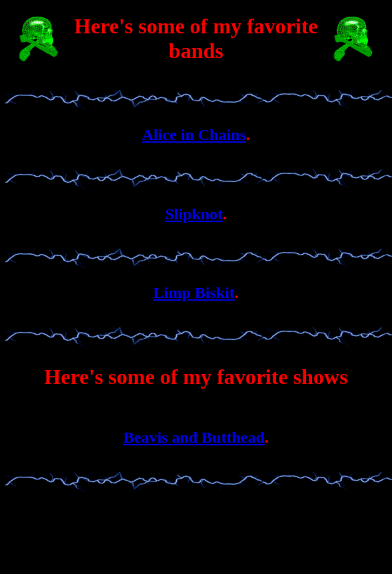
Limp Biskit (194, 293)
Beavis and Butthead (194, 437)
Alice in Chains (194, 135)
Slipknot (194, 214)
